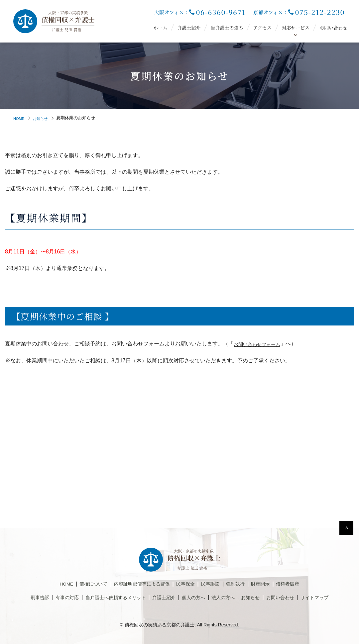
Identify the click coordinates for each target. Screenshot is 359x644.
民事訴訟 (215, 584)
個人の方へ (195, 598)
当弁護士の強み (227, 28)
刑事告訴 (24, 598)
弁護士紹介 (189, 28)
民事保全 (187, 584)
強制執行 (242, 584)
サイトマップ (330, 598)
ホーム (160, 28)
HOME (20, 118)
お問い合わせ (333, 28)
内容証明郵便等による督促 (138, 584)
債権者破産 (300, 584)
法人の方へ (228, 598)
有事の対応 (54, 598)
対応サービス (296, 28)
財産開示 (270, 584)
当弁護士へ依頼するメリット (108, 598)
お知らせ (44, 118)
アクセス (262, 28)
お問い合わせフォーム (260, 344)
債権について (84, 584)
